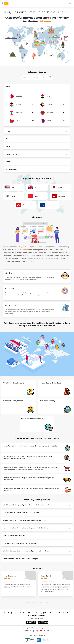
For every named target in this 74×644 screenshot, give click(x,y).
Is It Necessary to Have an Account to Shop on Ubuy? (22, 513)
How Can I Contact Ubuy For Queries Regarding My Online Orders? (26, 528)
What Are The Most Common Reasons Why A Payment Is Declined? (26, 551)
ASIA (8, 139)
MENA (8, 87)
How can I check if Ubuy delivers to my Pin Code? (20, 543)
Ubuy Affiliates (64, 613)
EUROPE (9, 146)
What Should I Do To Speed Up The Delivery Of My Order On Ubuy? (26, 505)
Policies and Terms (27, 613)
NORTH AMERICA (12, 154)
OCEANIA (9, 162)
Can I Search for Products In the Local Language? (20, 559)
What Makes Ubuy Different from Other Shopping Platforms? (25, 520)
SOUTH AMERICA (12, 169)
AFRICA (9, 131)
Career (15, 613)
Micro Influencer (51, 613)
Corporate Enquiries (37, 615)
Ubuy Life (7, 613)
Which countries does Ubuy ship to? (16, 536)
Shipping (39, 613)
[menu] (70, 4)
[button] (25, 603)
